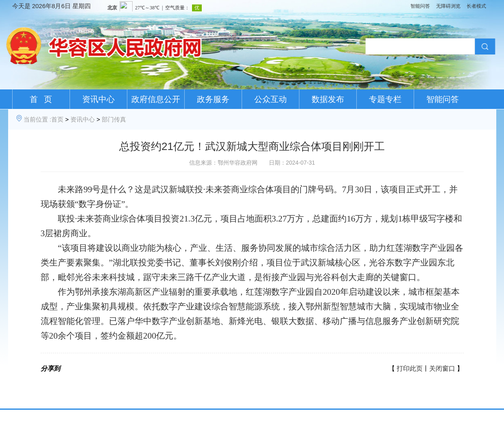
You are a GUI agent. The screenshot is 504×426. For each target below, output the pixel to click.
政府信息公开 (156, 99)
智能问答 (420, 6)
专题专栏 (385, 99)
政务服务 (213, 99)
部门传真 (114, 119)
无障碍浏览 (448, 6)
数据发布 (328, 99)
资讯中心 (98, 99)
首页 (57, 119)
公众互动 (271, 99)
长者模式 (476, 6)
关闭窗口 (442, 368)
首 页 (41, 99)
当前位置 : (37, 119)
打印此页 (410, 368)
